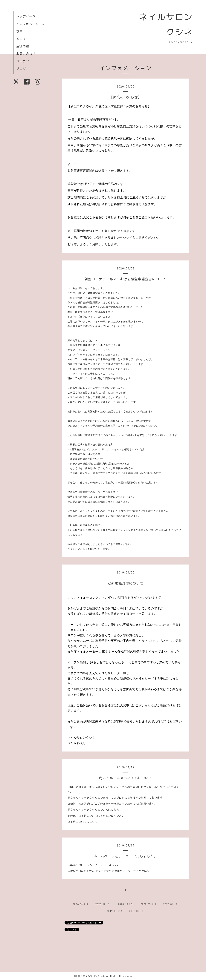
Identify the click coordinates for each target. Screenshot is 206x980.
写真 (19, 31)
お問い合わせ (26, 54)
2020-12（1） (104, 904)
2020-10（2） (126, 904)
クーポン (23, 61)
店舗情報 (23, 46)
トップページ (26, 16)
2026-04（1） (81, 904)
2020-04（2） (172, 904)
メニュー (23, 39)
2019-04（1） (115, 911)
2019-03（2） (138, 911)
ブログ (21, 69)
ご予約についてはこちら (83, 822)
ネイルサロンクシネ (94, 976)
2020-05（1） (149, 904)
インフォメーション (31, 24)
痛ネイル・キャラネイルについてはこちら (93, 810)
